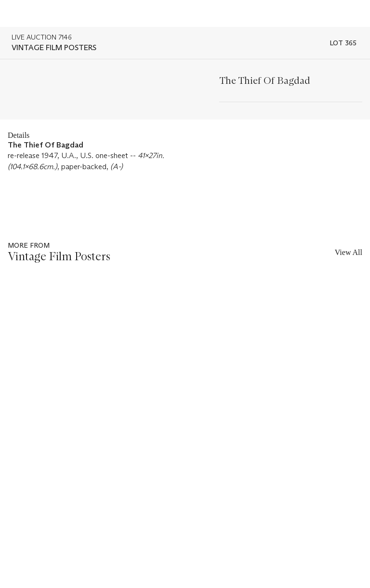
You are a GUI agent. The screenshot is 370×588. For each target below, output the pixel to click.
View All (349, 252)
